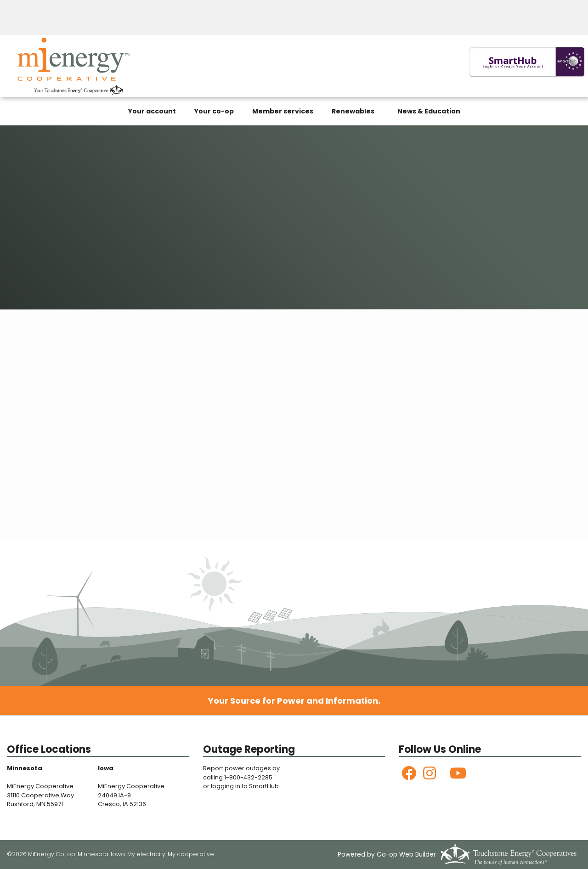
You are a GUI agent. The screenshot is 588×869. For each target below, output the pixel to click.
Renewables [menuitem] (353, 111)
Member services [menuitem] (283, 111)
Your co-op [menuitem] (214, 111)
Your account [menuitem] (152, 111)
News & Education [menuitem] (429, 111)
